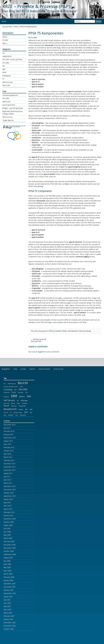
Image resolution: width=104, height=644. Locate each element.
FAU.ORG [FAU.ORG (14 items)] (23, 389)
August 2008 (8, 558)
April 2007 (7, 610)
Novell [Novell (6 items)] (6, 406)
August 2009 (8, 525)
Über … (5, 43)
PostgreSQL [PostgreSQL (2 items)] (22, 406)
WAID (81, 43)
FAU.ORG (6, 63)
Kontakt (5, 40)
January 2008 (8, 580)
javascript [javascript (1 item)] (6, 403)
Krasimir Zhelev (61, 331)
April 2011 (7, 480)
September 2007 (10, 593)
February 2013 (9, 447)
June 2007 (7, 603)
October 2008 (9, 551)
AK (3, 53)
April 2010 (7, 506)
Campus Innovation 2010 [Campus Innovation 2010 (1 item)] (11, 387)
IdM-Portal (6, 102)
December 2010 (10, 486)
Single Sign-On (8, 120)
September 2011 (10, 470)
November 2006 (10, 626)
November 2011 (10, 467)
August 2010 (8, 499)
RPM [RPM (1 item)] (26, 410)
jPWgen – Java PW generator (13, 108)
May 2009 (7, 535)
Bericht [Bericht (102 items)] (23, 383)
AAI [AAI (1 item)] (5, 384)
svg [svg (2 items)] (31, 412)
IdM (4, 69)
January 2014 (8, 434)
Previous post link (38, 339)
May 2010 (7, 503)
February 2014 (9, 431)
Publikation (7, 76)
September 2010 (10, 496)
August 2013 (8, 441)
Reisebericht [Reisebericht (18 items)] (10, 409)
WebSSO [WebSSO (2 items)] (11, 415)
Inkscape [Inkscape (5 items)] (24, 401)
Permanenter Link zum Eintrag (79, 331)
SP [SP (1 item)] (11, 413)
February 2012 (9, 460)
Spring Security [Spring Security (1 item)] (18, 413)
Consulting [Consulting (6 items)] (8, 390)
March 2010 (8, 509)
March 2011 (8, 483)
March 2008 (8, 574)
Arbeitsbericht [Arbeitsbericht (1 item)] (12, 384)
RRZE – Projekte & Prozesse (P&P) (36, 6)
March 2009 (8, 538)
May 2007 (7, 606)
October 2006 (9, 629)
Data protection (44, 369)
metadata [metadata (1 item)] (25, 403)
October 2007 (9, 590)
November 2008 (10, 548)
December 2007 (10, 584)
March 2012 (8, 457)
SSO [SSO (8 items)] (26, 412)
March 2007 (8, 613)
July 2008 (7, 561)
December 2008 (10, 545)
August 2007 (8, 597)
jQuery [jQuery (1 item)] (13, 403)
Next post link (37, 341)
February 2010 (9, 512)
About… (5, 37)
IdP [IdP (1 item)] (18, 401)
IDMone (89, 48)
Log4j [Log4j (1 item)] (18, 403)
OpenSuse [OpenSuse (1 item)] (14, 406)
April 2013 (7, 444)
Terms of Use (58, 369)
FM (4, 66)
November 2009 (10, 519)
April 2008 (7, 571)
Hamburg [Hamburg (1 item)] (21, 392)
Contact (23, 369)
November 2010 (10, 490)
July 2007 (7, 600)
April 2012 (7, 454)
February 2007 (9, 616)
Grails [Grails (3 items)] (14, 392)
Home (4, 21)
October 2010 (9, 493)
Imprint (32, 369)
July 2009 (7, 529)
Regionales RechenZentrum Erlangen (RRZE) (13, 113)
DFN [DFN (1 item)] (15, 390)
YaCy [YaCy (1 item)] (17, 415)
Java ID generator (9, 105)
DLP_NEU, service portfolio (12, 60)
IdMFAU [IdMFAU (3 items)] (22, 397)
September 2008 (10, 554)
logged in (41, 352)
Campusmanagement (10, 95)
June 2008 (7, 564)
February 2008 (9, 577)
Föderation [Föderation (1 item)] (7, 392)
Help (15, 369)
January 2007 (8, 619)
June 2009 (7, 532)
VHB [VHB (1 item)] (5, 415)
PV (3, 79)
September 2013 (10, 438)
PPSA (4, 73)
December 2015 (10, 425)
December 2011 (10, 464)
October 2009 (9, 522)
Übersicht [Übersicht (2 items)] (23, 415)
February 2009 (9, 541)
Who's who (6, 85)
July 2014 (7, 428)
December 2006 (10, 623)
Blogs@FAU (6, 369)
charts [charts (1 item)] (21, 387)
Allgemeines (7, 56)
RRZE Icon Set (7, 82)
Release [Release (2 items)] (21, 409)
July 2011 (7, 477)
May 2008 (7, 567)
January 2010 (8, 516)
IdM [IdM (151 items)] (14, 396)
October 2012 (9, 451)
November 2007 (10, 587)
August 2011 (8, 473)
